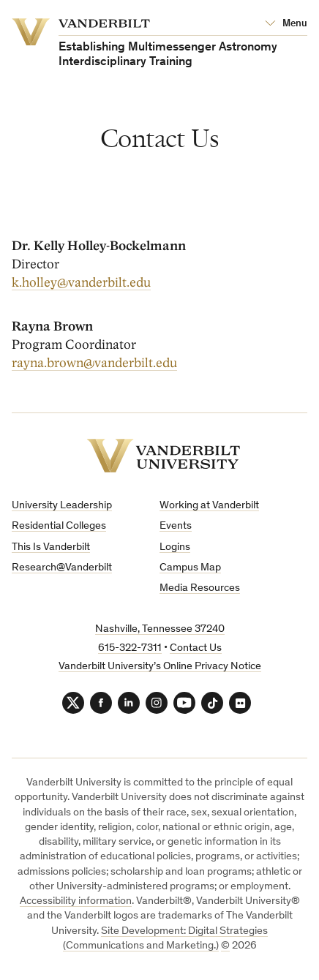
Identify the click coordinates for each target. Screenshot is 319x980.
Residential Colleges (59, 526)
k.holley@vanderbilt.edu (81, 283)
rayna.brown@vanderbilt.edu (94, 363)
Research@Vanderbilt (62, 568)
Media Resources (200, 588)
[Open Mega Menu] (286, 24)
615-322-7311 (130, 648)
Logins (175, 547)
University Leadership (62, 506)
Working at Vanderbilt (209, 506)
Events (176, 526)
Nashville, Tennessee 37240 (160, 629)
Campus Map (190, 568)
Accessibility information (76, 901)
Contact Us (196, 648)
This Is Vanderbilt (51, 547)
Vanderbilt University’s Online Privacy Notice (160, 667)
